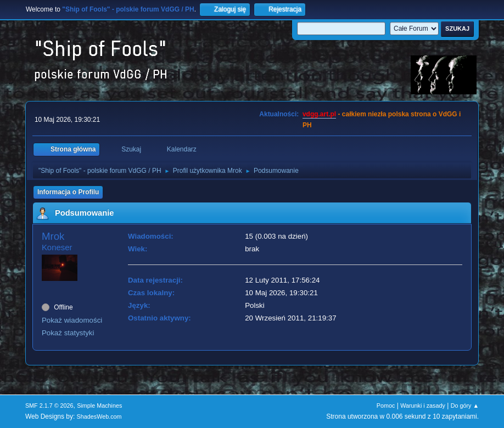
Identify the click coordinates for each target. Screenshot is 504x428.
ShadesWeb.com (99, 416)
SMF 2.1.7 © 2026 (49, 406)
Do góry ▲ (465, 406)
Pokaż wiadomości (72, 320)
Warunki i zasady (423, 406)
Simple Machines (99, 406)
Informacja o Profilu (68, 192)
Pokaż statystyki (68, 333)
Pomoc (386, 406)
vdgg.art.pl (319, 114)
